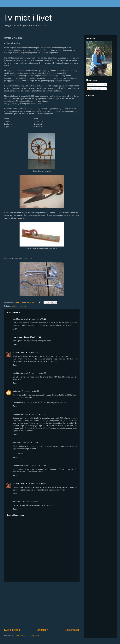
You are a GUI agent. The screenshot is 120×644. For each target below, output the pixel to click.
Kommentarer (94, 89)
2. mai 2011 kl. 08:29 (33, 337)
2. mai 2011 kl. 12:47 (30, 443)
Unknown (17, 391)
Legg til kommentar (16, 515)
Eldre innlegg (72, 630)
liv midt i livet (28, 18)
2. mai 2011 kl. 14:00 (37, 484)
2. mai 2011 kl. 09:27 (37, 353)
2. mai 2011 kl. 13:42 (37, 466)
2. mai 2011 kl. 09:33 (37, 373)
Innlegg (92, 85)
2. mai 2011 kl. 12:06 (37, 414)
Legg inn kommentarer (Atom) (27, 636)
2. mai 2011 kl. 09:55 (30, 391)
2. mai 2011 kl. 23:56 (30, 502)
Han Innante (18, 337)
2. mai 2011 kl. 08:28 (37, 319)
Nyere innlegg (12, 630)
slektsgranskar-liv (19, 306)
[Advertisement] (42, 605)
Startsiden (42, 630)
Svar (15, 329)
